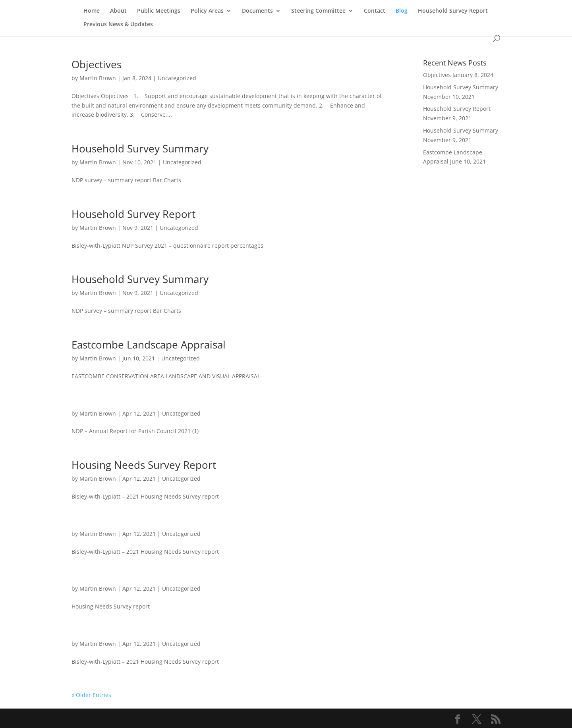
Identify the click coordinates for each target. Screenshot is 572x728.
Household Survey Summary (140, 148)
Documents (257, 11)
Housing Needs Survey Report (144, 465)
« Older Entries (91, 695)
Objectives (97, 64)
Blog (402, 11)
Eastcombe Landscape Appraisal (149, 345)
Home (92, 11)
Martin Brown (98, 78)
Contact (375, 11)
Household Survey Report (453, 11)
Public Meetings (159, 11)
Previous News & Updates (118, 25)
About (118, 11)
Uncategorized (177, 78)
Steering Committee (318, 11)
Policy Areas (207, 11)
